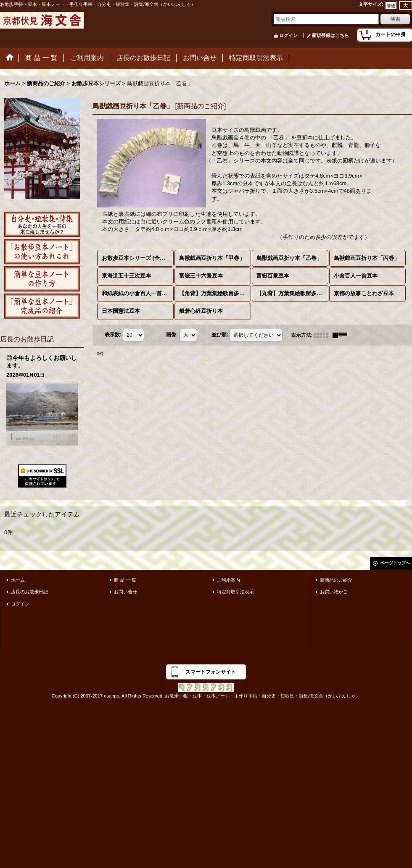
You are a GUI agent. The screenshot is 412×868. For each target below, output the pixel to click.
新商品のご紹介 (336, 580)
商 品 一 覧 (125, 580)
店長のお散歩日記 (29, 592)
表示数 (113, 335)
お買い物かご (334, 592)
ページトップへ (395, 563)
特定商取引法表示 (235, 592)
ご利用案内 (228, 580)
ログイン (288, 35)
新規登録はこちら (330, 35)
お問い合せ (125, 592)
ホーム (18, 580)
